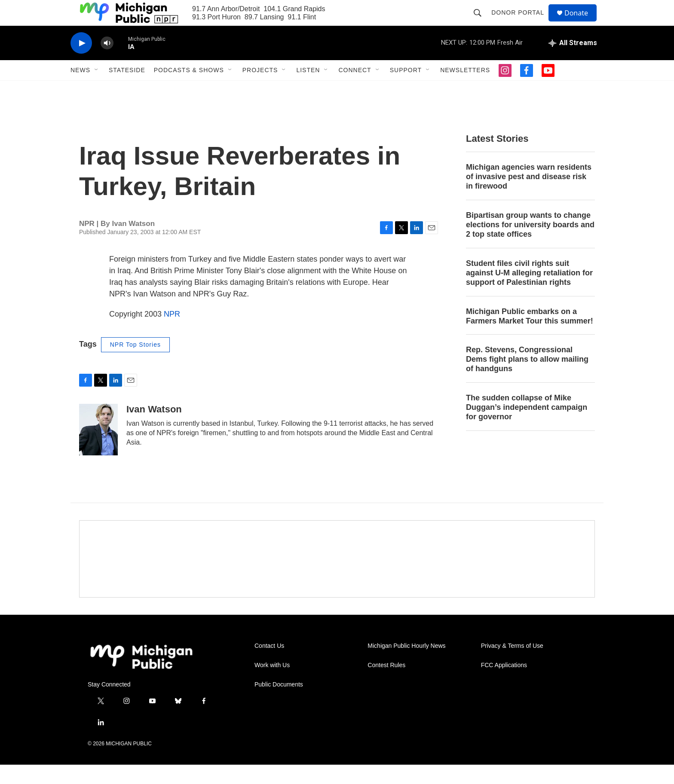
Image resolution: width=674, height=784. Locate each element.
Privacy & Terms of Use (512, 665)
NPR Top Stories (135, 364)
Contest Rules (386, 685)
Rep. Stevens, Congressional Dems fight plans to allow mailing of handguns (527, 378)
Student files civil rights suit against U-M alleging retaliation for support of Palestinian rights (529, 292)
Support (406, 89)
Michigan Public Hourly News (406, 665)
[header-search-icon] (481, 22)
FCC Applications (504, 685)
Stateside (127, 89)
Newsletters (465, 89)
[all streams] (573, 62)
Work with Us (272, 685)
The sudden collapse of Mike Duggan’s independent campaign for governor (527, 427)
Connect (355, 89)
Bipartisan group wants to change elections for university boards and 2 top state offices (530, 244)
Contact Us (269, 665)
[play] (81, 63)
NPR (172, 333)
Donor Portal (522, 22)
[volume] (107, 63)
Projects (260, 89)
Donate (582, 23)
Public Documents (279, 704)
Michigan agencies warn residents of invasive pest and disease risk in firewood (529, 196)
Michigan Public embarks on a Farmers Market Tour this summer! (530, 336)
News (80, 89)
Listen (308, 89)
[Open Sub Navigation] (97, 89)
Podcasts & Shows (189, 89)
